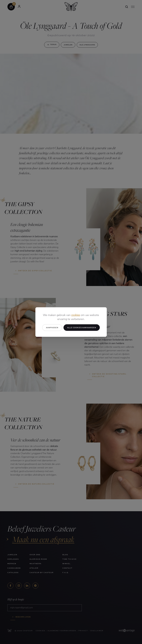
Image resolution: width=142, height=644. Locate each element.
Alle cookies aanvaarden (82, 327)
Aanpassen (52, 327)
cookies (76, 315)
